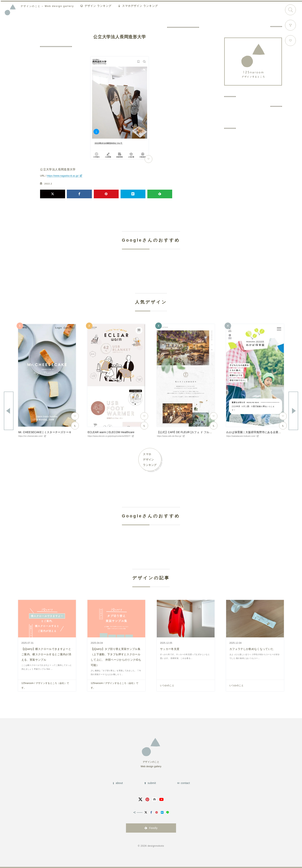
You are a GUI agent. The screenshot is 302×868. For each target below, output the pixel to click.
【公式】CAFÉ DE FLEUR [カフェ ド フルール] (186, 432)
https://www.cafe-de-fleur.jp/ (169, 436)
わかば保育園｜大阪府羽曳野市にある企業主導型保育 (259, 432)
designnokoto (156, 846)
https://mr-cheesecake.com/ (31, 436)
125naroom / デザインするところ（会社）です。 (45, 685)
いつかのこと (167, 685)
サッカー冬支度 (170, 649)
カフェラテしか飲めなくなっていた (251, 649)
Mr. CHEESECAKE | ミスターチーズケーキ (45, 432)
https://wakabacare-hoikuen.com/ (241, 436)
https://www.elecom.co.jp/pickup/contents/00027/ (109, 436)
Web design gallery (49, 7)
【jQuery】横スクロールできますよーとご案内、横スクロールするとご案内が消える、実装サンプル (46, 654)
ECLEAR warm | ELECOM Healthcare (111, 432)
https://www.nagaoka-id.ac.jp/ (63, 176)
